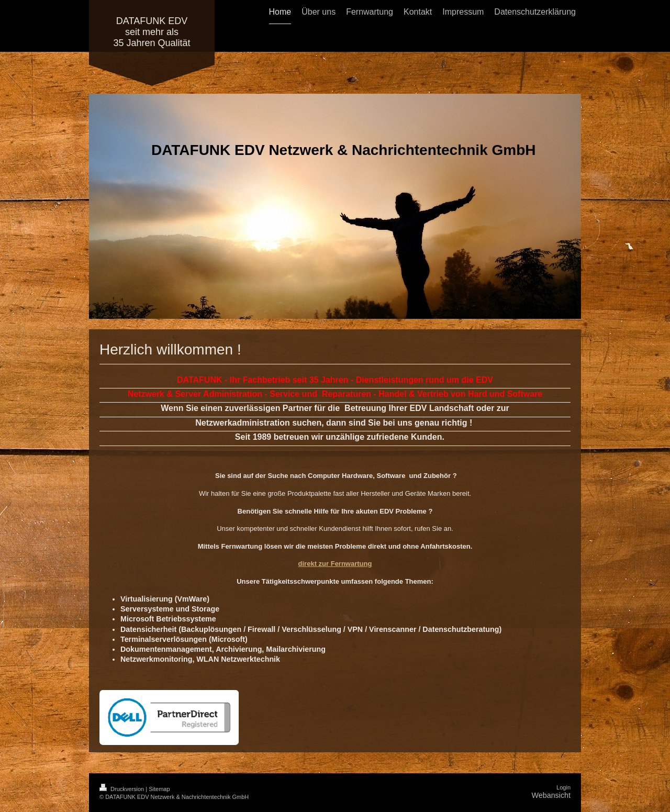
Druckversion (122, 789)
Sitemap (159, 789)
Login (563, 787)
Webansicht (551, 795)
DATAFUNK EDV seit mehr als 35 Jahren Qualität (152, 32)
